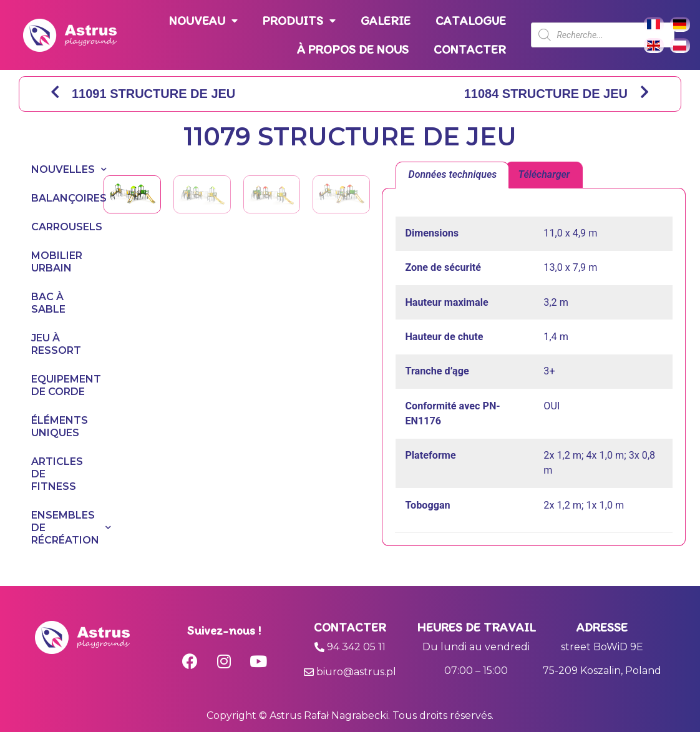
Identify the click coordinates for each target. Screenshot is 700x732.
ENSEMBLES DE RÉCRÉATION (55, 528)
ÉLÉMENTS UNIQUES (55, 427)
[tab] (452, 175)
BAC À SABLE (48, 303)
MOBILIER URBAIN (55, 262)
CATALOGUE (471, 21)
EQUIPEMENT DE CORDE (55, 385)
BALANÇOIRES (55, 198)
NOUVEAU (203, 21)
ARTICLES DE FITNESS (55, 474)
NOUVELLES (55, 169)
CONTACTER (470, 49)
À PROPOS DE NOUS (353, 49)
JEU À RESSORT (55, 344)
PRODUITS (299, 21)
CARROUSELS (55, 227)
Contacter (350, 627)
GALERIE (386, 21)
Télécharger (544, 174)
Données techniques (453, 174)
